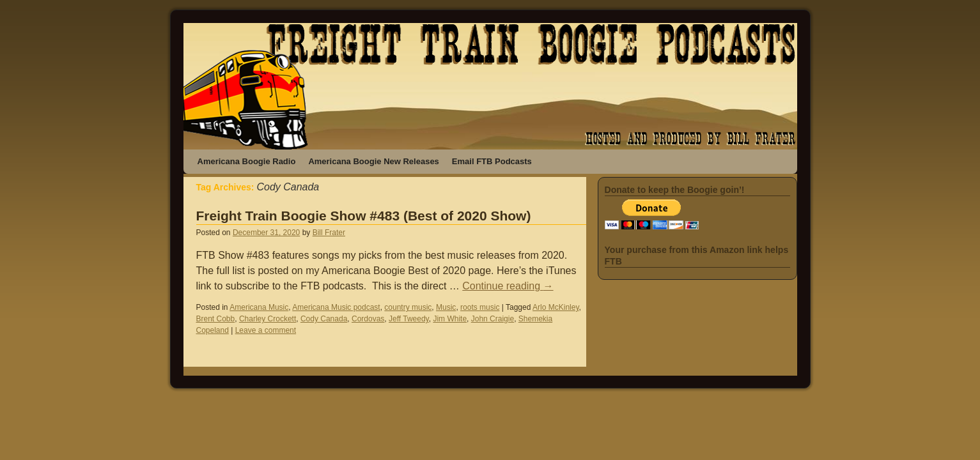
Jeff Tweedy (409, 319)
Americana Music (259, 307)
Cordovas (368, 319)
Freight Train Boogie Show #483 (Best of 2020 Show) (364, 216)
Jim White (450, 319)
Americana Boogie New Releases (373, 161)
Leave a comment (266, 330)
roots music (480, 307)
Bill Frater (329, 233)
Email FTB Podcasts (492, 161)
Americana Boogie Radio (247, 161)
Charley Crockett (268, 319)
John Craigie (493, 319)
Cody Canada (324, 319)
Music (446, 307)
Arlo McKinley (556, 307)
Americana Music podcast (336, 307)
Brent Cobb (216, 319)
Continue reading (508, 286)
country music (408, 307)
